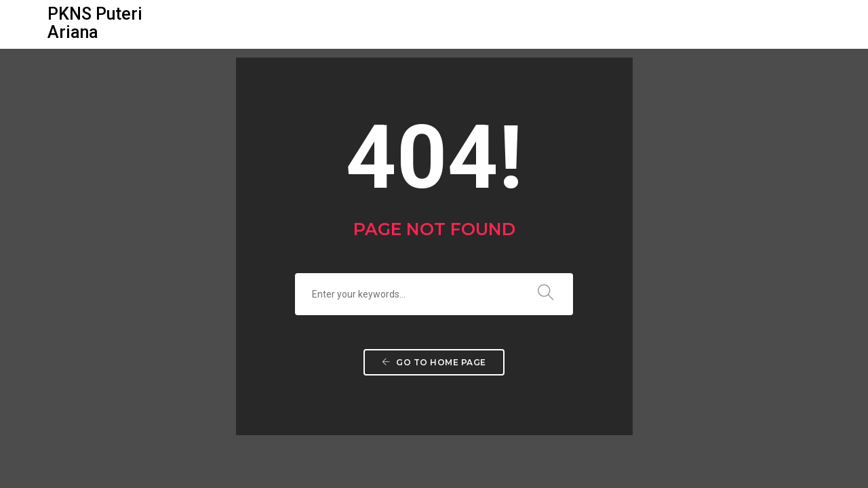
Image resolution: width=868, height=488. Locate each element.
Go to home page (434, 362)
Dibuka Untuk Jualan (615, 24)
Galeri (275, 24)
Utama (215, 24)
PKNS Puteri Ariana (95, 23)
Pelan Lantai (441, 24)
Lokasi (517, 24)
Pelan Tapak (350, 24)
